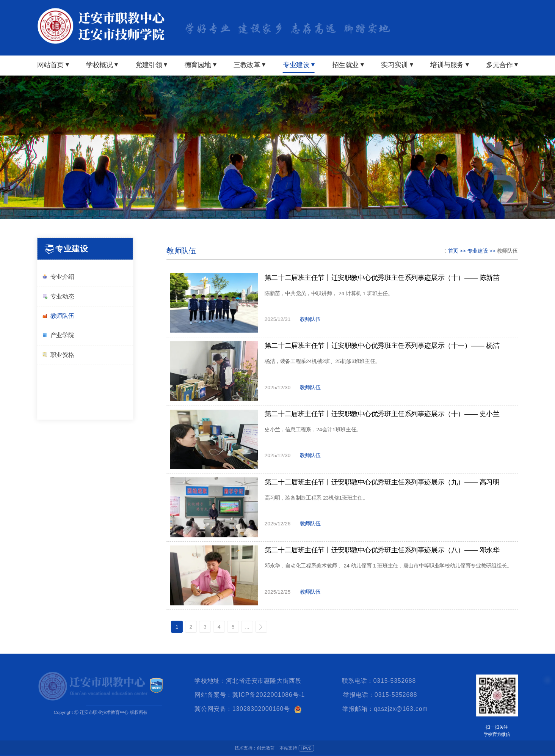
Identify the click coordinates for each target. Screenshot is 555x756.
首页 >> (458, 251)
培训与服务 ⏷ (450, 65)
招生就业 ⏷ (348, 65)
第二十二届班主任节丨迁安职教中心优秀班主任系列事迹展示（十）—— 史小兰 (382, 414)
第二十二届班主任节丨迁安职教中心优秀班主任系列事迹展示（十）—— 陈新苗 (382, 278)
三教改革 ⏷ (249, 65)
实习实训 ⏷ (397, 65)
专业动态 (58, 296)
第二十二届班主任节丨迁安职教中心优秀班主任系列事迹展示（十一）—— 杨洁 (382, 346)
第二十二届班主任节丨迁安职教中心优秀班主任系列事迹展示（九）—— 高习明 (382, 482)
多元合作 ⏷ (502, 65)
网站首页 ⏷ (53, 65)
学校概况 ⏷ (102, 65)
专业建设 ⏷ (299, 65)
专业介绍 (58, 277)
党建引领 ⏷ (151, 65)
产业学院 (58, 335)
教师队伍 (58, 316)
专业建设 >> (482, 251)
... (247, 627)
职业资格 (58, 355)
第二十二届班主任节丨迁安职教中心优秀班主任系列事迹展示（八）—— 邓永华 (382, 550)
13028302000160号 (261, 709)
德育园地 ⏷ (201, 65)
